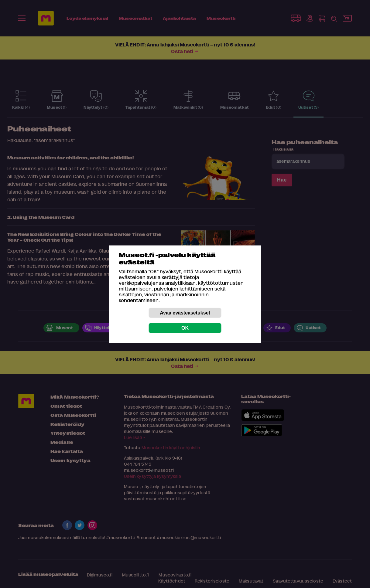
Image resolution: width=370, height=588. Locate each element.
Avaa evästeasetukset (185, 313)
